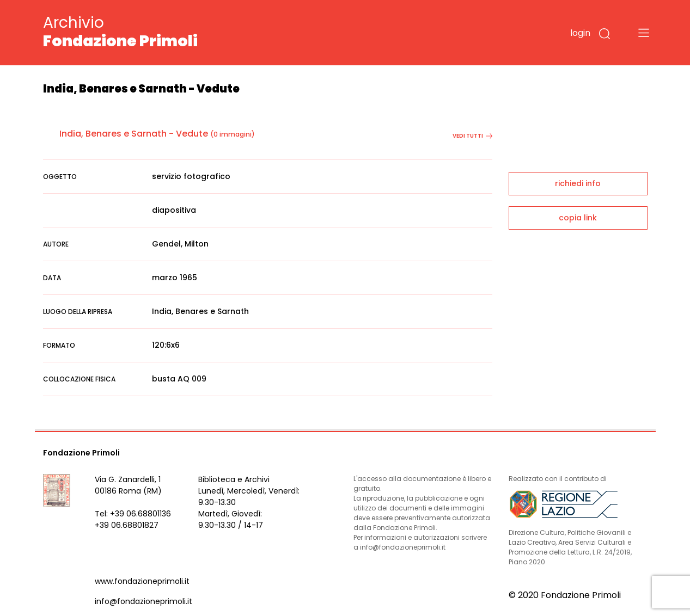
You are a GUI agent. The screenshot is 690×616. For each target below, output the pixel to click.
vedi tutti (472, 136)
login (580, 33)
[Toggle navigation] (644, 33)
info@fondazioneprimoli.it (144, 601)
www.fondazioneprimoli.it (142, 581)
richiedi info (578, 183)
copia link (578, 218)
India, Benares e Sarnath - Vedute (134, 134)
